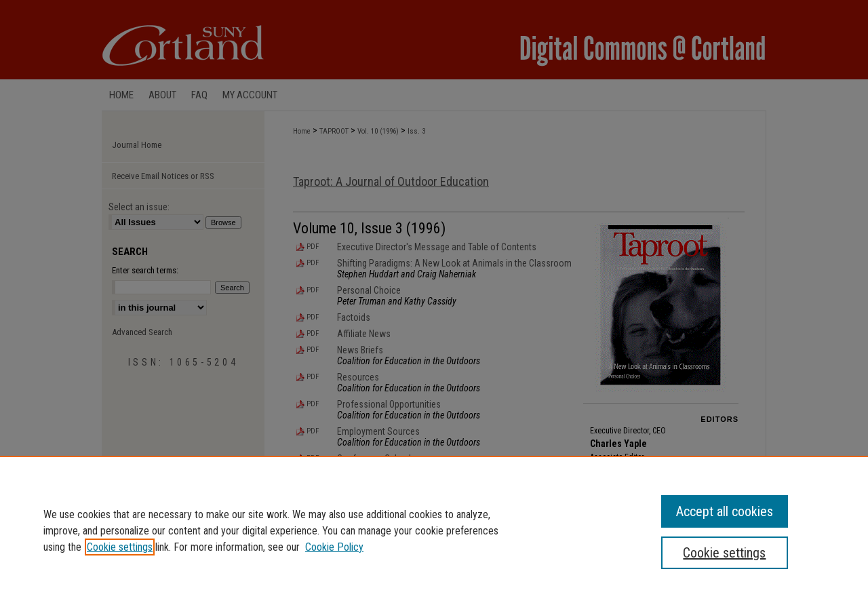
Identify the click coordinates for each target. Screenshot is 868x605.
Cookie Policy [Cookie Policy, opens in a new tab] (334, 547)
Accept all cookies (725, 511)
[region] (434, 530)
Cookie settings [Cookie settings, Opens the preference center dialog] (724, 553)
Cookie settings (120, 547)
